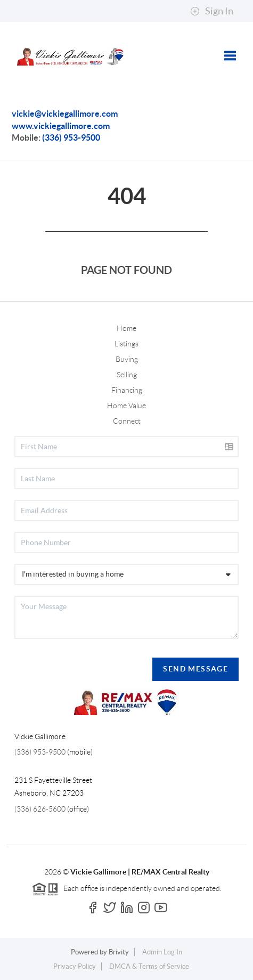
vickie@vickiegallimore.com (65, 114)
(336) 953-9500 (71, 137)
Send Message (195, 669)
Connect (127, 421)
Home (127, 328)
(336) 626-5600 (40, 809)
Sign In (212, 11)
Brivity (119, 952)
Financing (127, 390)
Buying (127, 359)
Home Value (127, 406)
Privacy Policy (75, 966)
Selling (127, 375)
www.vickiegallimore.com (61, 126)
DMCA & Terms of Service (149, 966)
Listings (127, 344)
